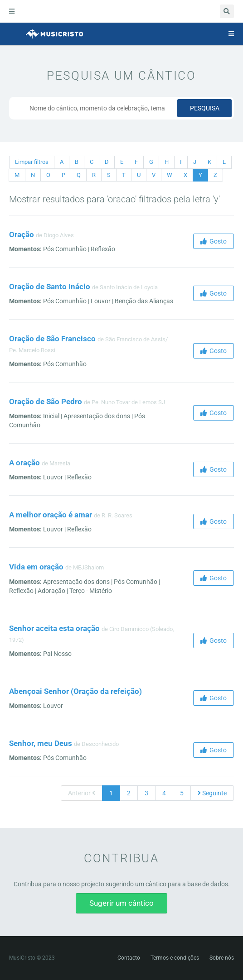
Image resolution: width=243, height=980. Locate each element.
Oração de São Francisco (52, 339)
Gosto (214, 241)
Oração (22, 234)
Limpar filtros (32, 162)
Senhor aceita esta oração (54, 628)
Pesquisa (205, 108)
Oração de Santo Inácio (50, 287)
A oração (24, 463)
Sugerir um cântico (121, 903)
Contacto (129, 958)
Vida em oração (36, 567)
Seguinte (212, 793)
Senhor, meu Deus (41, 743)
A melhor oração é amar (51, 515)
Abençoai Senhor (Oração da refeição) (75, 691)
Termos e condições (175, 958)
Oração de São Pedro (46, 402)
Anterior (82, 793)
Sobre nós (222, 958)
